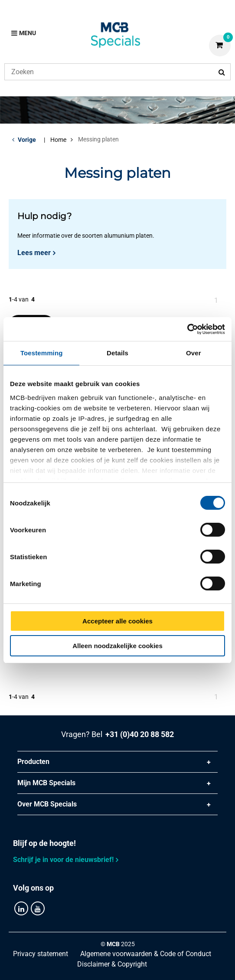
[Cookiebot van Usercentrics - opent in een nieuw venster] (187, 329)
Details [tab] (117, 353)
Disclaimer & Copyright (112, 964)
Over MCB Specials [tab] (47, 804)
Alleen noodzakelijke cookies (117, 646)
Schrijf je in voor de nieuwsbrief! (63, 860)
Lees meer (34, 253)
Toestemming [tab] (42, 353)
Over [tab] (194, 353)
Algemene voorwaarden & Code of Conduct (146, 954)
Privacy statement (41, 954)
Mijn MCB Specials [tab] (46, 783)
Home (58, 140)
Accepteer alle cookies (117, 621)
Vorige (27, 140)
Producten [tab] (33, 762)
